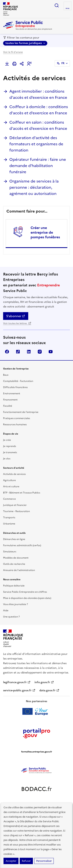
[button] (29, 64)
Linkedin (29, 352)
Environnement (12, 394)
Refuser (26, 861)
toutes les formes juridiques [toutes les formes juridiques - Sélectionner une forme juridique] (24, 43)
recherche (57, 5)
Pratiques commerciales (17, 418)
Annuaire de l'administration (19, 570)
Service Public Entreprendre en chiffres (25, 592)
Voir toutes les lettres (17, 323)
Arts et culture (11, 487)
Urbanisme (9, 524)
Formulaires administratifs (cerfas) (22, 545)
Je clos (7, 459)
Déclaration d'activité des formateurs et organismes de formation (36, 144)
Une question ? (11, 617)
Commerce (9, 499)
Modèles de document (16, 558)
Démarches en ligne (14, 539)
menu (68, 9)
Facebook (7, 352)
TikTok (18, 352)
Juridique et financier (15, 505)
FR (63, 63)
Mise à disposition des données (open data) (27, 598)
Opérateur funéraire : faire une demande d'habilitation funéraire (38, 166)
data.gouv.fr (49, 690)
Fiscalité (8, 406)
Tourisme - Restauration (16, 511)
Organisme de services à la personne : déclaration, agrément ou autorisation (34, 187)
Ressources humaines (15, 425)
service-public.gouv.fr (19, 690)
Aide (6, 611)
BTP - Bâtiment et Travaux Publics (22, 493)
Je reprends (10, 446)
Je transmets (10, 452)
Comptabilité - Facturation (18, 381)
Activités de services (14, 474)
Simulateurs (10, 552)
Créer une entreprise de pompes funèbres (45, 232)
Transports (9, 518)
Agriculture (9, 480)
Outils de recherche (14, 564)
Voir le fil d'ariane (13, 52)
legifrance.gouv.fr (17, 682)
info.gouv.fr (44, 682)
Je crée (7, 440)
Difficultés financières (15, 387)
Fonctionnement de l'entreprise (21, 412)
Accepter (11, 861)
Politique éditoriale (14, 586)
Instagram (40, 352)
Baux (6, 375)
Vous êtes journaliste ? (15, 604)
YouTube (51, 352)
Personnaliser (44, 861)
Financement (10, 400)
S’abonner (16, 316)
